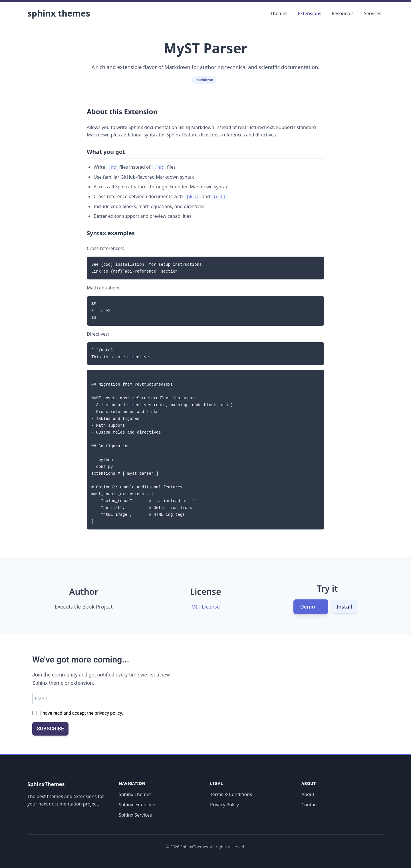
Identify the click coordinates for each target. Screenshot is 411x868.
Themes (279, 13)
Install (344, 607)
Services (373, 13)
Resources (343, 13)
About (308, 794)
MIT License (205, 607)
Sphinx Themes (59, 13)
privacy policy (108, 713)
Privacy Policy (224, 805)
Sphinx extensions (138, 805)
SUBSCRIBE (50, 729)
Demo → (311, 607)
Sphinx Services (135, 815)
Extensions (310, 13)
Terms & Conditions (231, 794)
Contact (310, 805)
